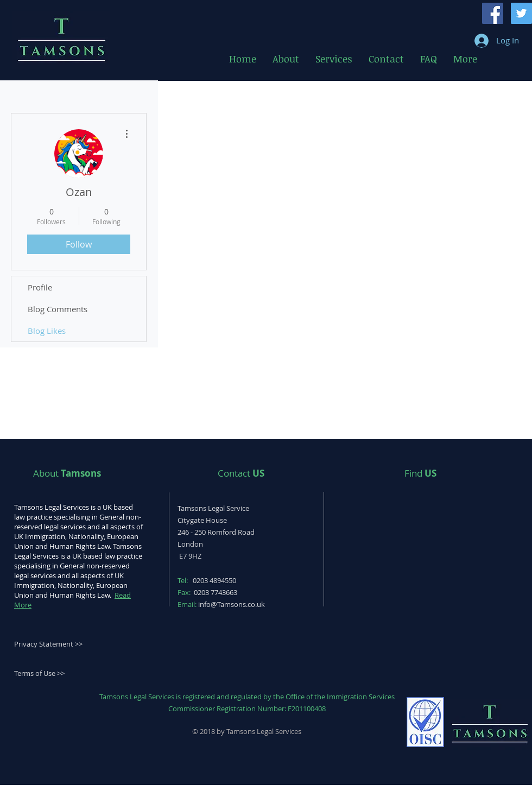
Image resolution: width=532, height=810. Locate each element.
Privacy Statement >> (48, 644)
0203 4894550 (214, 580)
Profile (40, 287)
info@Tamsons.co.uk (232, 604)
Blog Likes (47, 331)
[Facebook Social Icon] (493, 13)
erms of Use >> (41, 673)
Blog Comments (58, 309)
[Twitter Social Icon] (521, 13)
